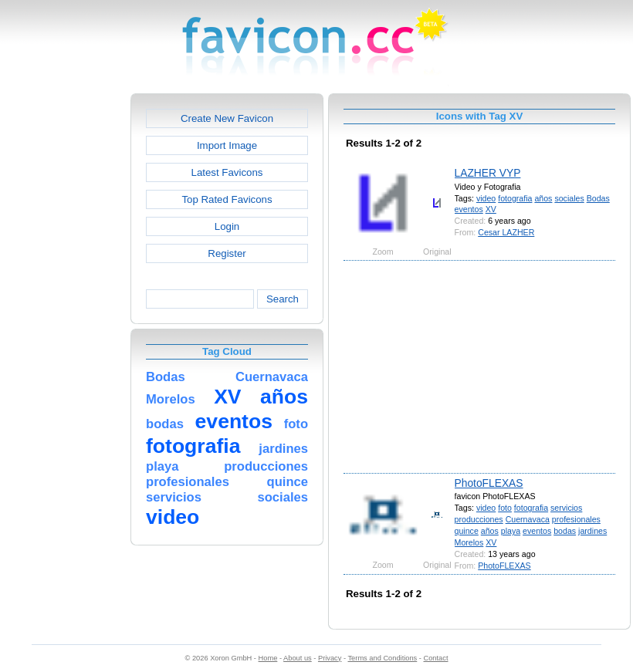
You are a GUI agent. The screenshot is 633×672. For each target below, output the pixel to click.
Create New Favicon (227, 118)
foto (505, 508)
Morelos (469, 542)
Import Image (227, 145)
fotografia (515, 198)
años (543, 198)
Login (227, 226)
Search (283, 299)
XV (491, 209)
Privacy (330, 658)
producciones (479, 519)
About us (298, 658)
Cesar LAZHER (506, 232)
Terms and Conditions (382, 658)
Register (227, 253)
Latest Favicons (227, 172)
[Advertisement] (64, 325)
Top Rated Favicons (227, 199)
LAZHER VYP (488, 173)
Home (268, 658)
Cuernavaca (528, 519)
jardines (592, 531)
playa (511, 531)
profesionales (576, 519)
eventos (469, 209)
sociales (569, 198)
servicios (566, 508)
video (486, 198)
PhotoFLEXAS (489, 483)
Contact (436, 658)
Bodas (598, 198)
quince (467, 531)
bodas (565, 531)
